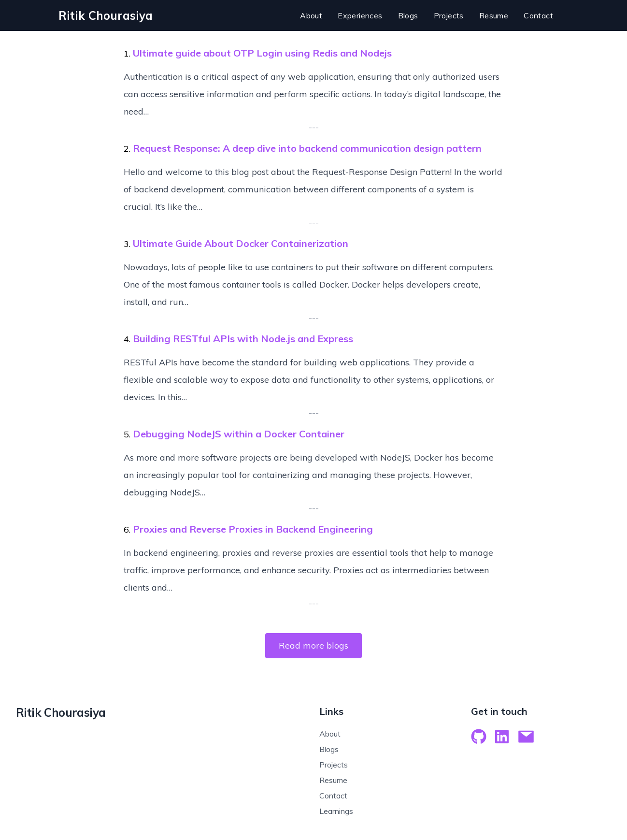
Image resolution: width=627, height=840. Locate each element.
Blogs (329, 749)
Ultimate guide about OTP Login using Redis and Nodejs (262, 53)
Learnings (336, 811)
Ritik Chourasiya (61, 712)
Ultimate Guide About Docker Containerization (241, 243)
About (330, 734)
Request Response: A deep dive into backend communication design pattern (307, 148)
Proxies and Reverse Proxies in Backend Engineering (253, 529)
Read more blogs (313, 645)
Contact (333, 796)
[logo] (106, 15)
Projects (334, 765)
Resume (333, 780)
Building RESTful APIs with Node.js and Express (243, 339)
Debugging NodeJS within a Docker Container (239, 434)
